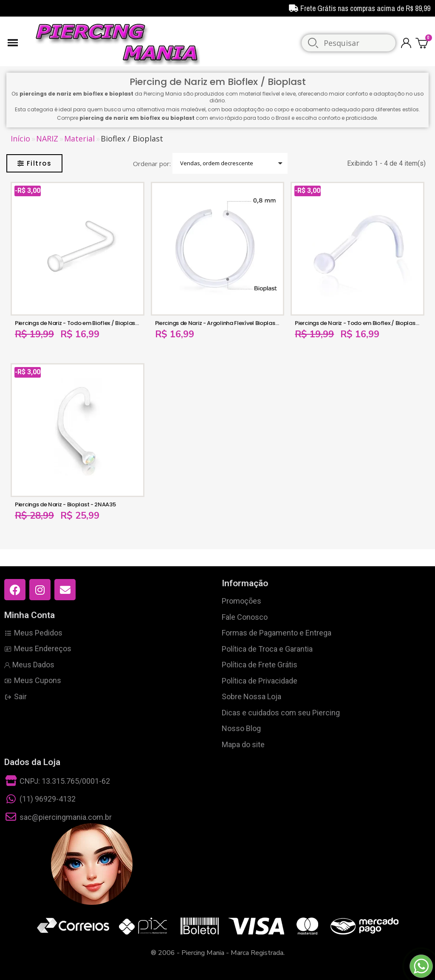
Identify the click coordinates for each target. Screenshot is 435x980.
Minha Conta (30, 615)
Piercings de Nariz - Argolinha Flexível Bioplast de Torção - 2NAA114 (245, 323)
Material (79, 139)
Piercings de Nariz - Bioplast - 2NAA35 (65, 504)
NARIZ (47, 139)
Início (20, 139)
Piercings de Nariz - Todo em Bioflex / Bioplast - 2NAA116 (90, 323)
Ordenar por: (152, 164)
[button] (34, 163)
